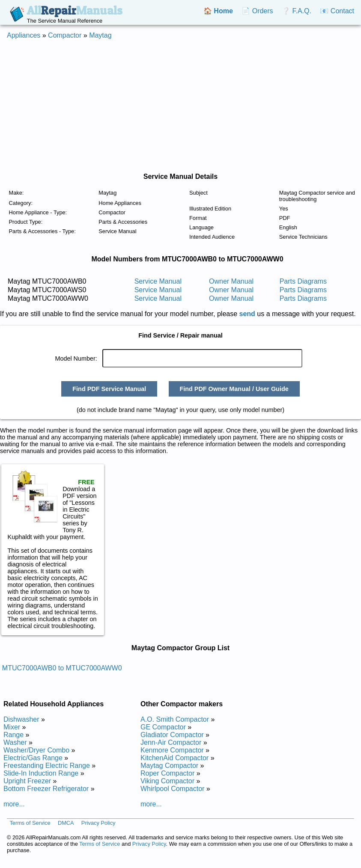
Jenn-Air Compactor (171, 742)
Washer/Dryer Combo (36, 750)
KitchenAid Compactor (175, 758)
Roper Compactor (167, 773)
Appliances (24, 35)
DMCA (66, 823)
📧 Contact (337, 11)
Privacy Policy (98, 823)
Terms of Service (30, 823)
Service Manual (158, 281)
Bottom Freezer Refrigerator (46, 789)
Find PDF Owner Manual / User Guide (234, 389)
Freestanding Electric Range (47, 766)
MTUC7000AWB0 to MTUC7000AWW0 (62, 668)
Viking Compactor (167, 781)
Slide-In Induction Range (41, 773)
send (247, 314)
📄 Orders (257, 11)
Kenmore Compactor (172, 750)
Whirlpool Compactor (172, 789)
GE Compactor (163, 727)
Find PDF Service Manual (109, 389)
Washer (15, 742)
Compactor (65, 35)
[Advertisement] (174, 106)
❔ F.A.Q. (297, 11)
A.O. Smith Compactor (175, 719)
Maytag (100, 35)
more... (14, 804)
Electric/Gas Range (33, 758)
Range (13, 735)
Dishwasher (21, 719)
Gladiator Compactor (172, 735)
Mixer (12, 727)
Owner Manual (231, 281)
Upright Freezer (27, 781)
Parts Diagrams (303, 281)
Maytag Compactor (169, 766)
